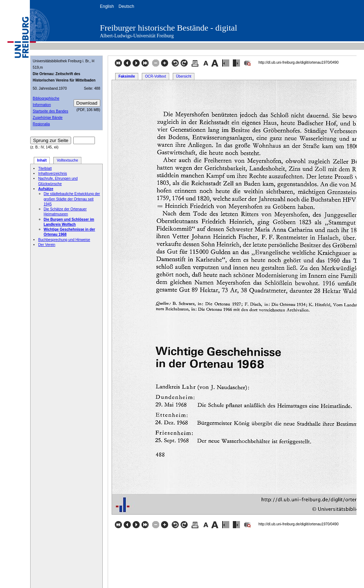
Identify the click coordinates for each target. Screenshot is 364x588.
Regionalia (41, 124)
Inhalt (42, 160)
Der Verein (47, 245)
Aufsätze (45, 189)
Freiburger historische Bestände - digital (168, 28)
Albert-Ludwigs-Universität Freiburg (137, 36)
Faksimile (127, 76)
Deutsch (126, 6)
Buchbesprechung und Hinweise (64, 240)
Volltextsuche (68, 160)
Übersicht (184, 76)
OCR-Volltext (156, 76)
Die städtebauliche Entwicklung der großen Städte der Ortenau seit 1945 (72, 199)
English (107, 6)
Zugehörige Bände (48, 118)
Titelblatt (45, 169)
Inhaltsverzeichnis (52, 174)
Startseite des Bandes (50, 111)
